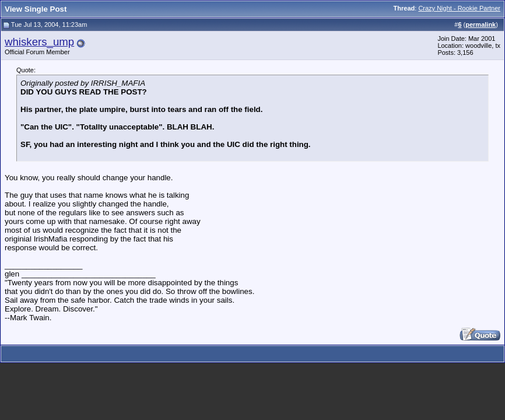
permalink (481, 24)
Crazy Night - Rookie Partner (459, 8)
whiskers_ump (39, 42)
